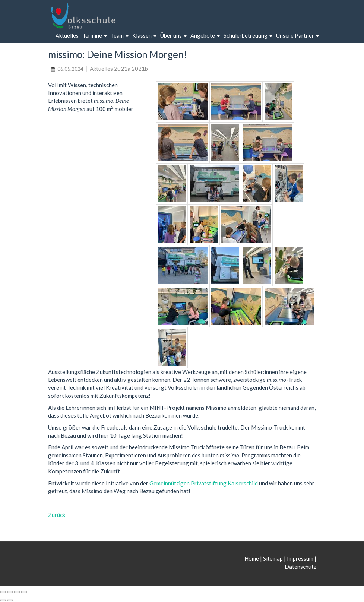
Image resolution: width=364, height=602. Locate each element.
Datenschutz (300, 567)
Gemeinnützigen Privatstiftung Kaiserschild (204, 483)
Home (252, 558)
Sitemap (273, 558)
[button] (95, 36)
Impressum (300, 558)
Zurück (57, 515)
